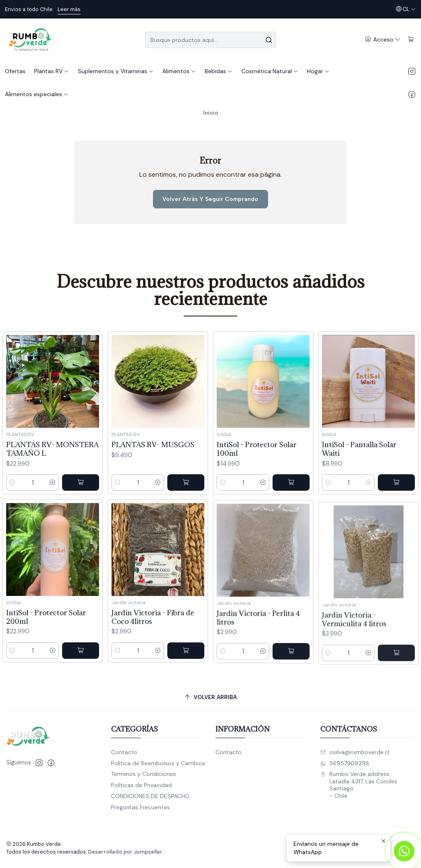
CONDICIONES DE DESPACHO (150, 796)
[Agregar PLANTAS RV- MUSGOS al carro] (186, 497)
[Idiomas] (406, 9)
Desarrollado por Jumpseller (125, 852)
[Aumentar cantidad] (53, 490)
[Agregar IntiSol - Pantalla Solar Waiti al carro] (396, 518)
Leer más (69, 9)
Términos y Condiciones (143, 774)
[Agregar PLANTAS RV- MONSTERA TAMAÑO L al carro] (81, 490)
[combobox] (210, 40)
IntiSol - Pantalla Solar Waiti (359, 484)
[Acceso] (383, 40)
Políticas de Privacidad (141, 785)
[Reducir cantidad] (12, 490)
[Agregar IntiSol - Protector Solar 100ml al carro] (291, 507)
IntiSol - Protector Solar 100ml (257, 473)
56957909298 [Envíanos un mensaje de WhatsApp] (345, 763)
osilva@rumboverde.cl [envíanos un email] (355, 752)
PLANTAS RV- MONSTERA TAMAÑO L (52, 457)
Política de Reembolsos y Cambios (158, 763)
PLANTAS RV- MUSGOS (153, 459)
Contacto (124, 752)
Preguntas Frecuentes (140, 807)
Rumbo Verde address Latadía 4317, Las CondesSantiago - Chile (359, 785)
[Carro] (411, 40)
